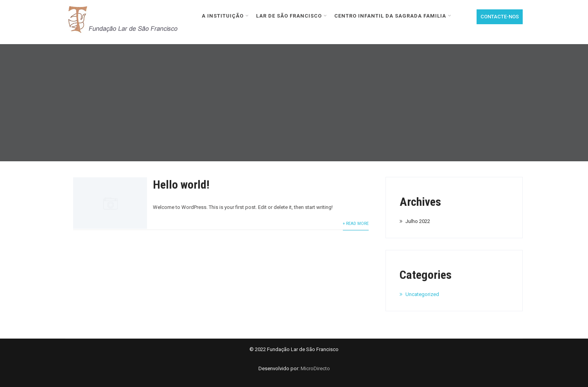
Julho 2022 (418, 221)
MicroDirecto (315, 368)
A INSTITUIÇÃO (225, 16)
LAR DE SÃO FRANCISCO (292, 16)
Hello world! (181, 185)
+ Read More (356, 224)
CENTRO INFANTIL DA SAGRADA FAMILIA (393, 16)
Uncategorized (422, 294)
